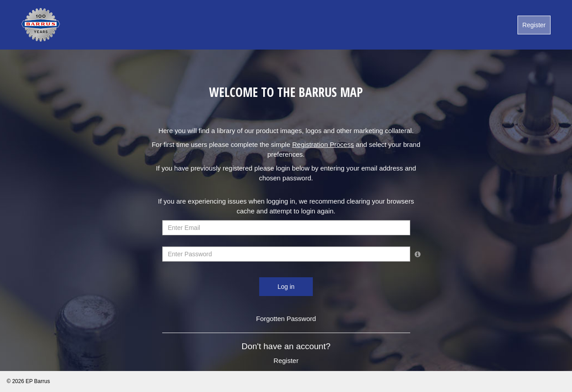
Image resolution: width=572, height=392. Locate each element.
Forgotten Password (286, 319)
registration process (323, 144)
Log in (286, 287)
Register (534, 25)
